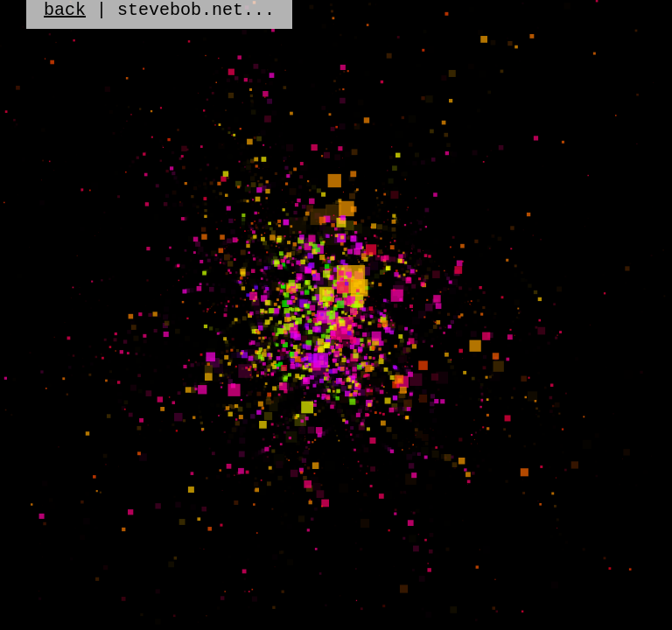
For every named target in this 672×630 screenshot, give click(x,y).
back (65, 12)
